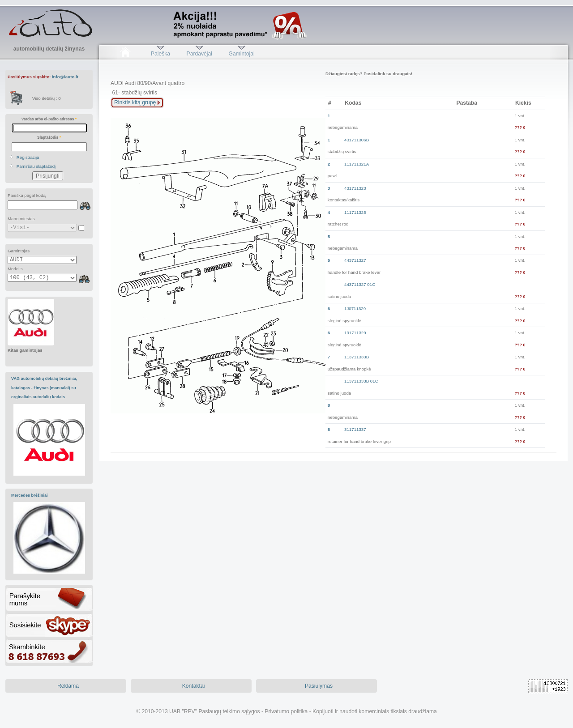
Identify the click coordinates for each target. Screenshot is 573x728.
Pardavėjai (199, 54)
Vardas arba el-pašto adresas (49, 119)
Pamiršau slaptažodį (36, 166)
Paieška (160, 54)
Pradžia (125, 54)
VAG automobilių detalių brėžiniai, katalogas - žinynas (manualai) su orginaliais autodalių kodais (44, 388)
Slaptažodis (49, 137)
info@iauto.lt (65, 77)
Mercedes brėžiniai (30, 495)
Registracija (28, 157)
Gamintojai (241, 54)
